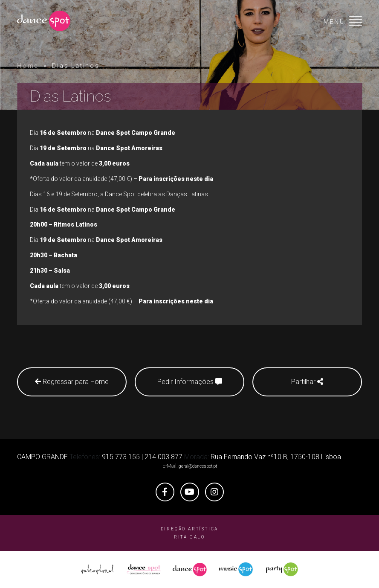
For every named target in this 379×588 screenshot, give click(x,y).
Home (28, 66)
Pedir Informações (190, 382)
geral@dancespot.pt (198, 466)
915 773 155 (121, 457)
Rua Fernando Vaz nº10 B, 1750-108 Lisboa (276, 457)
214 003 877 (163, 457)
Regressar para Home (72, 382)
